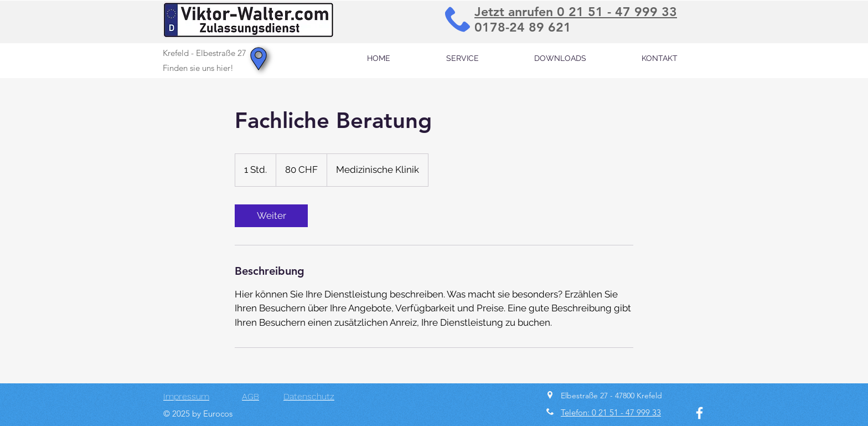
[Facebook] (699, 413)
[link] (271, 216)
